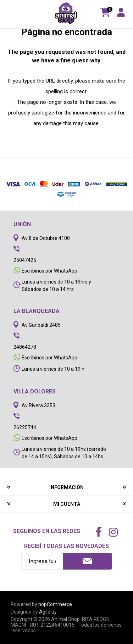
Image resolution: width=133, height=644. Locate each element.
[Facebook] (99, 532)
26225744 (25, 427)
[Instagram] (113, 533)
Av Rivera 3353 (38, 405)
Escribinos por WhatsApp (49, 271)
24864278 (25, 347)
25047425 (25, 260)
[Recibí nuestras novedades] (42, 561)
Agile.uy (48, 612)
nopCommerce (55, 604)
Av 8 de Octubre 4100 (46, 238)
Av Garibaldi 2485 (41, 325)
